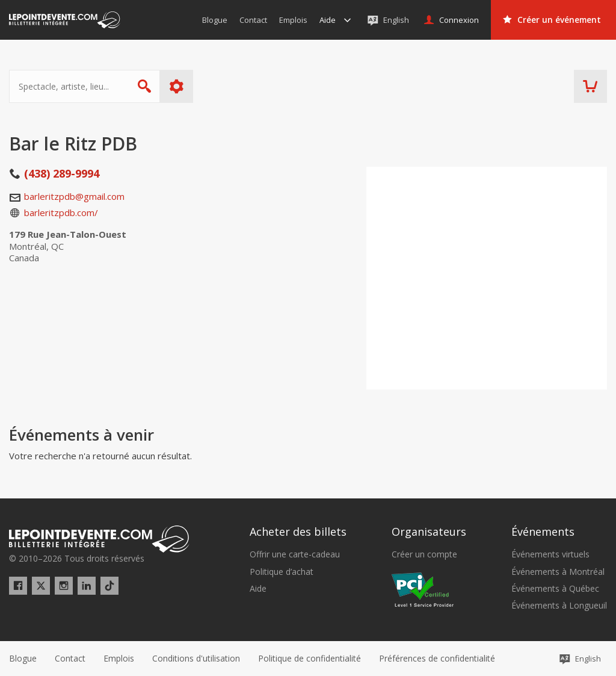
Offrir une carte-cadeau (295, 554)
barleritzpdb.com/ (61, 212)
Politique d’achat (282, 572)
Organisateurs (429, 532)
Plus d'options (177, 86)
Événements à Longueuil (559, 606)
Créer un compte (424, 554)
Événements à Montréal (558, 572)
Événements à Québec (555, 589)
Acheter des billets (298, 532)
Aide (258, 589)
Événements (543, 532)
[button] (437, 659)
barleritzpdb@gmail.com (74, 196)
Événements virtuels (550, 554)
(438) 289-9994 (62, 173)
